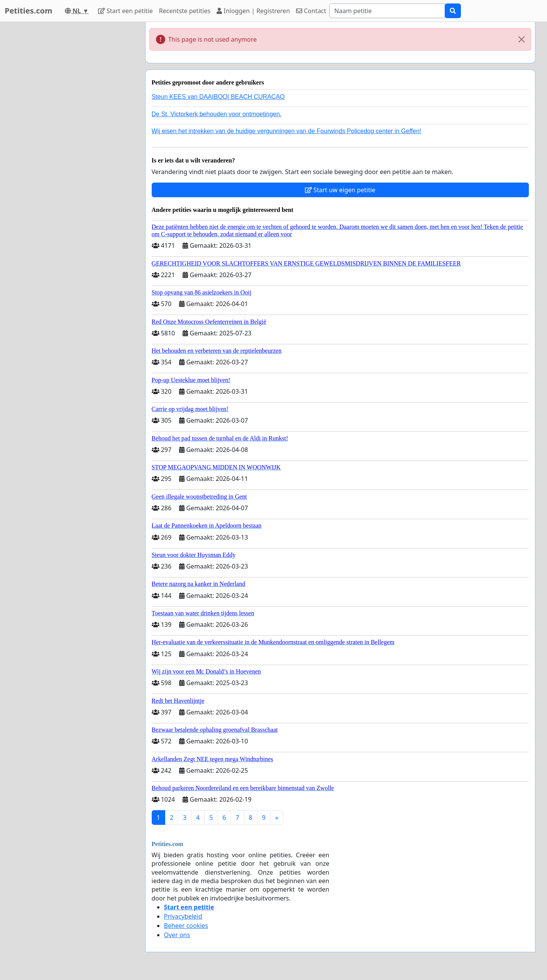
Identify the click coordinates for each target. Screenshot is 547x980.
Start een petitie (125, 11)
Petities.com (29, 11)
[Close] (522, 39)
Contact (311, 11)
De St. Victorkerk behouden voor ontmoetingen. (217, 114)
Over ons (177, 935)
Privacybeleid (183, 916)
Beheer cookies (186, 926)
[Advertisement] (70, 138)
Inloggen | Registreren (253, 11)
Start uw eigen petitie (340, 190)
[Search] (387, 11)
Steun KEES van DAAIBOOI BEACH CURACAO (218, 97)
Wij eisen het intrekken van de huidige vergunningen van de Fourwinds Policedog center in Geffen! (287, 131)
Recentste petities (185, 11)
